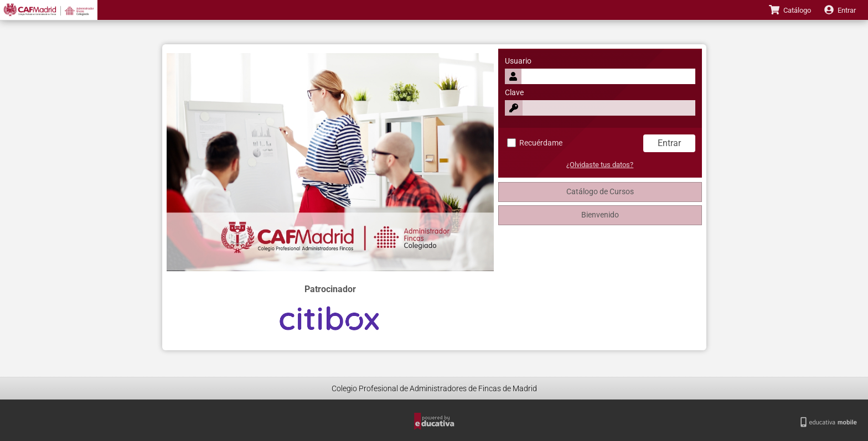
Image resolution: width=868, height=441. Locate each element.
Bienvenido (600, 215)
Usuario (518, 61)
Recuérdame (535, 143)
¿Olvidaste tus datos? (600, 165)
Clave (514, 93)
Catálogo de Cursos (600, 192)
